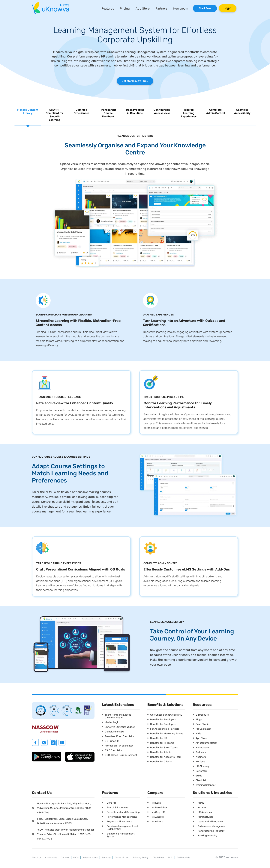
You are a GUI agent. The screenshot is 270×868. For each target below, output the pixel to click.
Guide (199, 776)
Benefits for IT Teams (162, 743)
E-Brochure (202, 715)
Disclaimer (158, 858)
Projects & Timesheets (119, 821)
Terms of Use (122, 858)
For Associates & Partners (165, 729)
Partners (161, 9)
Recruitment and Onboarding (123, 812)
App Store (143, 9)
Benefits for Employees (163, 724)
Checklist (201, 780)
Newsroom (181, 9)
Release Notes (90, 858)
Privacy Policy (141, 858)
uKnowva (232, 857)
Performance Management (122, 817)
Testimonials (183, 858)
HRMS (201, 803)
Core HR (111, 803)
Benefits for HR (159, 738)
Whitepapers (203, 748)
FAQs (76, 858)
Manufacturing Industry (211, 831)
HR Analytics (205, 812)
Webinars (201, 757)
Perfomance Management (212, 826)
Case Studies (203, 724)
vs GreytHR (158, 812)
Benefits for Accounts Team (166, 757)
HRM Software (205, 817)
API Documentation (207, 743)
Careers (65, 858)
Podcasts (201, 752)
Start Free (205, 8)
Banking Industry (207, 836)
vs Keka (156, 803)
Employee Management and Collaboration (122, 828)
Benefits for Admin (161, 752)
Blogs (199, 719)
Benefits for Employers (163, 719)
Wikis (198, 733)
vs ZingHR (158, 817)
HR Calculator (203, 729)
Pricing (125, 9)
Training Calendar (205, 785)
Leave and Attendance (210, 821)
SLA (170, 858)
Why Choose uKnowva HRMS (166, 715)
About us (37, 858)
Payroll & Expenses (117, 807)
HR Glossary (202, 766)
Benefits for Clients (161, 762)
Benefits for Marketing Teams (167, 733)
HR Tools (200, 762)
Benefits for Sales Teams (164, 748)
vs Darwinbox (160, 807)
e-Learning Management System (121, 835)
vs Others (157, 821)
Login (228, 8)
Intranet (202, 807)
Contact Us (51, 858)
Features (108, 9)
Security (106, 858)
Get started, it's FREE (135, 81)
